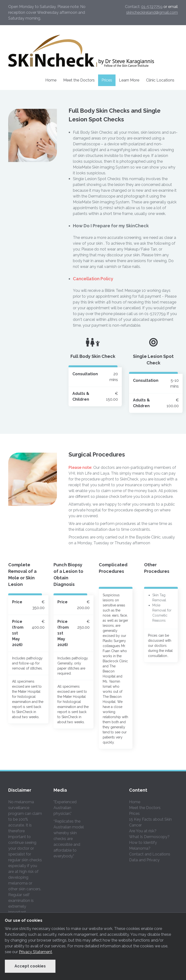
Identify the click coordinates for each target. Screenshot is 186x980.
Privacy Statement (35, 952)
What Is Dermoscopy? (149, 837)
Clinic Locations (160, 80)
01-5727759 (152, 7)
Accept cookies (30, 966)
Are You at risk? (143, 831)
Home (51, 80)
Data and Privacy (144, 860)
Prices (107, 80)
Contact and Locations (150, 854)
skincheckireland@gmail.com (152, 12)
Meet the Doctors (79, 80)
